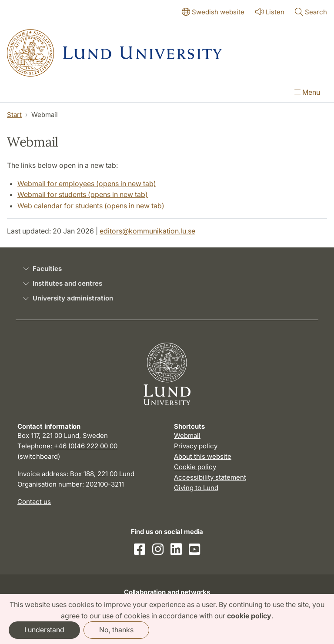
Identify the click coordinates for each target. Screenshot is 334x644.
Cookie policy (195, 467)
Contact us (34, 502)
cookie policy (249, 616)
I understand (44, 630)
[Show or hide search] (311, 13)
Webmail (187, 435)
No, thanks (116, 630)
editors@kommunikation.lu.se (147, 231)
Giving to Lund (196, 488)
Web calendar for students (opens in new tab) (91, 206)
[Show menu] (307, 93)
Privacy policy (196, 446)
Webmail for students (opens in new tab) (83, 194)
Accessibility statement (210, 477)
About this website (203, 456)
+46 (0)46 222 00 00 (86, 446)
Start (14, 115)
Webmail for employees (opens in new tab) (87, 184)
